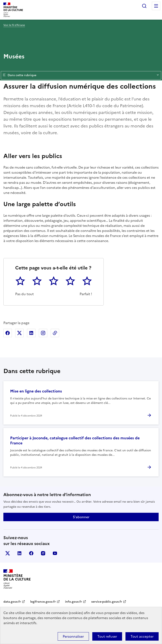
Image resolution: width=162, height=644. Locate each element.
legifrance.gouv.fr (43, 602)
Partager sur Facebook (8, 333)
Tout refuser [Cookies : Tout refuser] (107, 636)
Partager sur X (19, 333)
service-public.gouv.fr (107, 602)
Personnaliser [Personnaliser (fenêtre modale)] (73, 636)
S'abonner (81, 517)
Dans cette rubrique (81, 75)
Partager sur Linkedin (31, 333)
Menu (156, 6)
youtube (55, 553)
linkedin (19, 553)
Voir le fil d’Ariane (14, 25)
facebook (31, 553)
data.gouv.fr (12, 602)
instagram (43, 553)
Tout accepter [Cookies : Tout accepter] (142, 636)
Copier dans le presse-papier (55, 333)
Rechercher (144, 6)
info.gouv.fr (74, 602)
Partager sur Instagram (43, 333)
